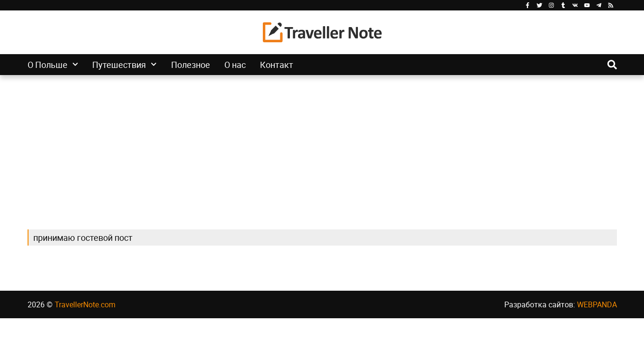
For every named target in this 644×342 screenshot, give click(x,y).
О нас (235, 65)
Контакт (277, 65)
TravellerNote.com (85, 304)
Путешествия (125, 65)
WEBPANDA (597, 304)
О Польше (53, 65)
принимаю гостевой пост (83, 237)
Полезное (191, 65)
